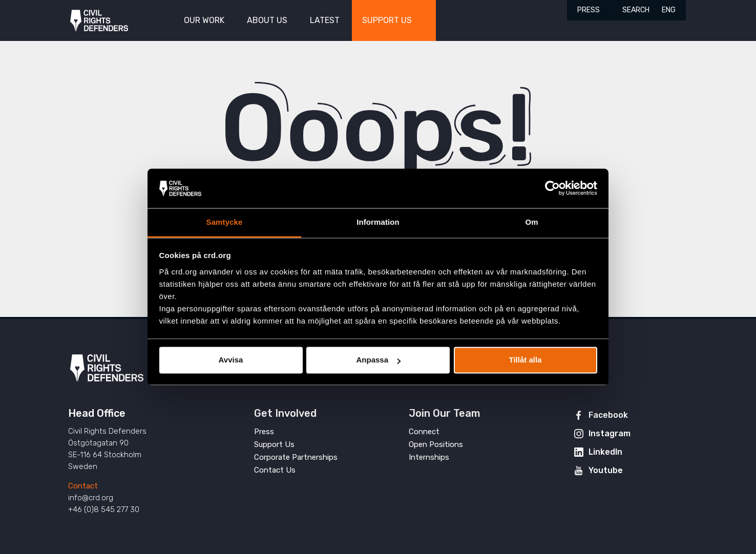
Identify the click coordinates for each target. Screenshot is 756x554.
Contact (83, 486)
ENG (669, 10)
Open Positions (436, 444)
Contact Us (275, 470)
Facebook (608, 415)
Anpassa (378, 360)
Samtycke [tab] (225, 222)
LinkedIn (605, 452)
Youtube (606, 470)
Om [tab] (531, 222)
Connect (424, 432)
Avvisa (231, 360)
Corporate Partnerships (296, 457)
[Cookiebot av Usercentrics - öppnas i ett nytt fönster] (552, 188)
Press (589, 10)
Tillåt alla (526, 360)
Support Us (274, 444)
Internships (429, 457)
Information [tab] (378, 222)
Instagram (610, 433)
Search (636, 10)
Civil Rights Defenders (99, 21)
